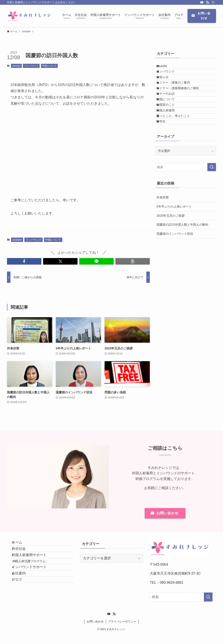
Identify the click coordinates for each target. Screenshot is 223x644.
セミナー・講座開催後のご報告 (182, 104)
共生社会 (23, 555)
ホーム (21, 544)
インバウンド (31, 66)
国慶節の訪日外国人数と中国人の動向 (182, 263)
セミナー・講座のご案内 (177, 95)
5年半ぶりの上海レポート (174, 245)
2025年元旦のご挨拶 (171, 254)
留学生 (165, 158)
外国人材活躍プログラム (35, 575)
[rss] (208, 2)
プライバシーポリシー (122, 630)
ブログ (21, 605)
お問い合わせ (95, 630)
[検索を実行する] (212, 206)
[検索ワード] (186, 206)
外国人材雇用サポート (33, 565)
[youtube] (202, 2)
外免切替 (163, 236)
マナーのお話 (170, 113)
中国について (49, 66)
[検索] (213, 2)
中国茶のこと (170, 131)
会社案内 (23, 595)
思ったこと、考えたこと (177, 149)
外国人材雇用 (170, 140)
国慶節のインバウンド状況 (175, 272)
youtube (16, 66)
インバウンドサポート (33, 584)
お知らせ (167, 86)
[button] (24, 261)
